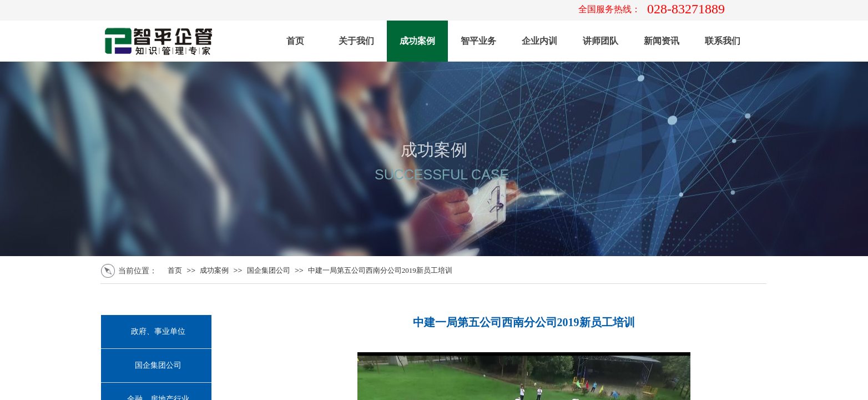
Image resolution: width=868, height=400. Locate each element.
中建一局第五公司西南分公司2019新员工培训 (380, 270)
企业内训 (539, 41)
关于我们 (356, 41)
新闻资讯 (662, 41)
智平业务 (478, 41)
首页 (295, 41)
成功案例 (417, 41)
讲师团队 (600, 41)
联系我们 (723, 41)
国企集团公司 (269, 270)
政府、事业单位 (158, 331)
